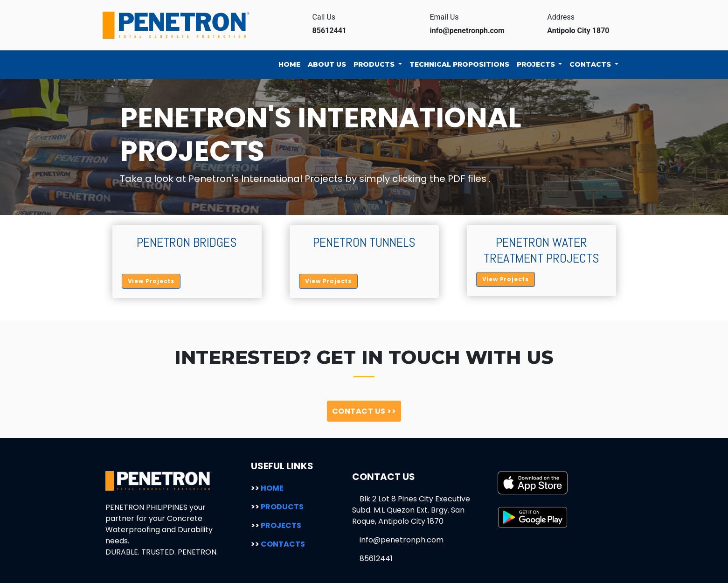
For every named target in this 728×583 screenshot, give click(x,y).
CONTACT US (364, 411)
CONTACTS (591, 64)
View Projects (151, 281)
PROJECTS (537, 64)
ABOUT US (327, 64)
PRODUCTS (375, 64)
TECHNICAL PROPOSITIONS (459, 64)
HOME (289, 64)
